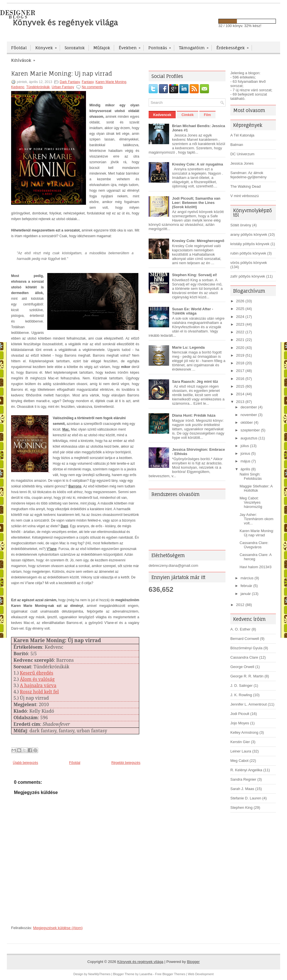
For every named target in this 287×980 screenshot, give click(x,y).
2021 (240, 340)
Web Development (201, 974)
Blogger (193, 962)
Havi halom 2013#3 (255, 567)
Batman (237, 145)
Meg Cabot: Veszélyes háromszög (251, 502)
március (247, 578)
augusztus (249, 438)
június (245, 453)
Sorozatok (75, 48)
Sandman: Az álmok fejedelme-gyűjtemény (248, 175)
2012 (240, 605)
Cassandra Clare (244, 657)
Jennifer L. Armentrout (249, 704)
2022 (240, 332)
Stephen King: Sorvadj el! (194, 275)
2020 (240, 348)
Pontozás (161, 46)
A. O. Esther (240, 629)
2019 (240, 355)
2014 (240, 394)
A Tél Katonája (242, 135)
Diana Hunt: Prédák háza (194, 415)
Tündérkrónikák (38, 87)
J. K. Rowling (241, 695)
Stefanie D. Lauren (246, 798)
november (249, 415)
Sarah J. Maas (242, 789)
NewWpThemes (99, 974)
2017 (240, 371)
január (246, 594)
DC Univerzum (242, 154)
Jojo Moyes (240, 723)
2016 (240, 379)
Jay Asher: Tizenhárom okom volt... (256, 519)
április (245, 469)
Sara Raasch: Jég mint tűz (195, 382)
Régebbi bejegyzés (126, 763)
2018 (240, 363)
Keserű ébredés (37, 673)
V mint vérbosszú (245, 196)
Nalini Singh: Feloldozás (251, 476)
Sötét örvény (241, 225)
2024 (240, 317)
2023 (240, 324)
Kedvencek (162, 115)
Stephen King (241, 808)
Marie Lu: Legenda (188, 347)
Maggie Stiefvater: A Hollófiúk (256, 488)
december (249, 407)
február (246, 586)
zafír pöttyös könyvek (248, 276)
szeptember (250, 430)
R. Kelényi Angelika (246, 770)
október (247, 422)
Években (131, 46)
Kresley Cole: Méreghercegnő (198, 241)
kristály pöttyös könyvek (250, 244)
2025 (240, 309)
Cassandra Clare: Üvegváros (254, 545)
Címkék (187, 115)
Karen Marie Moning (111, 82)
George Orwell (242, 667)
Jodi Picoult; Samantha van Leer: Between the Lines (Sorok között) (196, 203)
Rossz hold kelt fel (39, 692)
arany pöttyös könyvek (249, 234)
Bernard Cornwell (245, 639)
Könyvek (48, 46)
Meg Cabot (239, 761)
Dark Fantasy (70, 82)
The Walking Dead (245, 186)
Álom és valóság (37, 679)
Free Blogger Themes (170, 974)
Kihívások (25, 58)
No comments (92, 87)
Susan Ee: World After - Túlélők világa (192, 311)
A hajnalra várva (38, 685)
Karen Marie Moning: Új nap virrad (62, 74)
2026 (240, 301)
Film (207, 115)
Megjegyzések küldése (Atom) (58, 928)
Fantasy (88, 82)
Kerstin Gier (240, 742)
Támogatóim (195, 46)
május (246, 461)
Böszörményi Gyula (246, 648)
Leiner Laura (241, 751)
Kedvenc (18, 87)
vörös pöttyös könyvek (249, 263)
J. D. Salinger (241, 686)
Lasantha (146, 974)
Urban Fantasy (63, 87)
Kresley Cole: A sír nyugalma (197, 164)
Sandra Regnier (243, 779)
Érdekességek (234, 46)
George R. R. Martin (247, 676)
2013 (240, 402)
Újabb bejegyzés (25, 763)
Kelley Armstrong (244, 732)
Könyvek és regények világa (65, 22)
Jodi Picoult (240, 714)
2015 (240, 386)
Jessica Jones (242, 163)
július (245, 446)
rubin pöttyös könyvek (248, 253)
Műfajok (102, 48)
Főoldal (19, 48)
